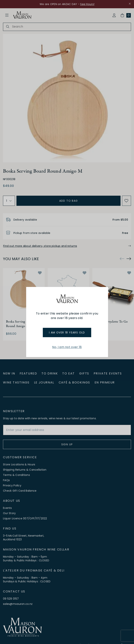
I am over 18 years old (67, 332)
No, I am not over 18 (67, 347)
